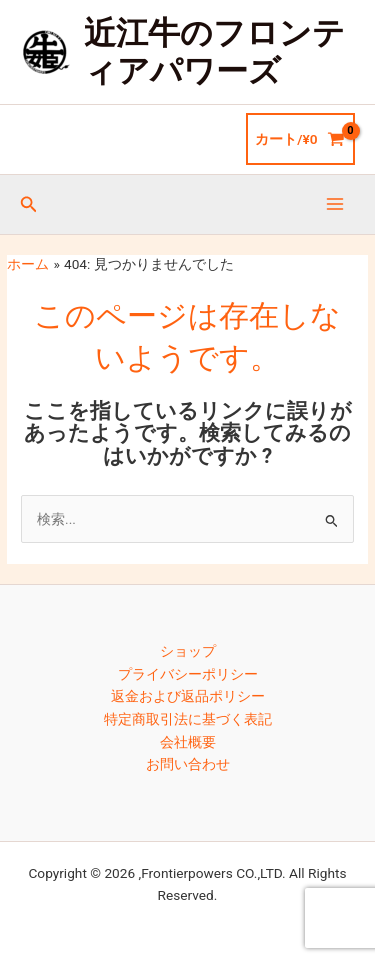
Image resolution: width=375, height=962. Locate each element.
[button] (29, 204)
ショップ (188, 651)
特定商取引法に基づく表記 (188, 719)
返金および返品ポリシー (188, 696)
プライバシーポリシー (188, 674)
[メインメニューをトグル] (335, 204)
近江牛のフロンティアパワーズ (214, 52)
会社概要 (188, 742)
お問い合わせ (188, 764)
